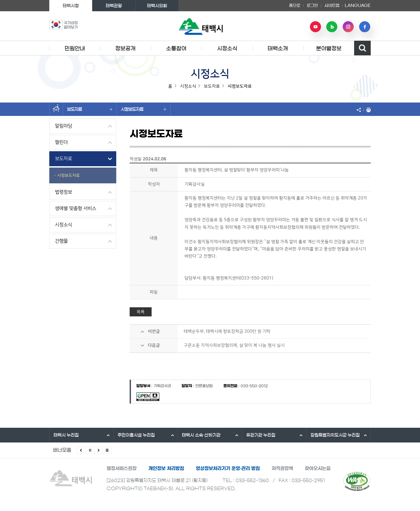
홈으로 (295, 5)
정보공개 (125, 48)
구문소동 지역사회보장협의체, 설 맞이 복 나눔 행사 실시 (234, 345)
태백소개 (278, 48)
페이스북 (365, 27)
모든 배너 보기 (107, 450)
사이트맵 (332, 5)
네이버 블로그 (332, 27)
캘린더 (61, 142)
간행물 (61, 241)
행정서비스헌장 (122, 468)
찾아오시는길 (318, 468)
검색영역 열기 (362, 48)
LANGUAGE (358, 6)
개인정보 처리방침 (166, 468)
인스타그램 (348, 27)
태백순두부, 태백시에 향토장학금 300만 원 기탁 (227, 331)
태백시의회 (157, 6)
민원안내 (75, 48)
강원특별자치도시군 (335, 435)
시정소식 (227, 48)
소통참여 (176, 48)
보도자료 (90, 109)
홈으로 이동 (56, 109)
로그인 (312, 5)
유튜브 (316, 27)
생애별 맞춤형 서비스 (76, 209)
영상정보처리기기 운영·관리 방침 (228, 468)
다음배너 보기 (98, 450)
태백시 (66, 435)
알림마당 (63, 126)
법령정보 (63, 192)
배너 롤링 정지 (90, 450)
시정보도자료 (144, 109)
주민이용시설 (136, 435)
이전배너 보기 (81, 450)
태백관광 (114, 6)
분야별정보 (329, 48)
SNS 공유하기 (360, 110)
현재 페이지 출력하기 (367, 110)
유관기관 (261, 435)
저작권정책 (282, 468)
